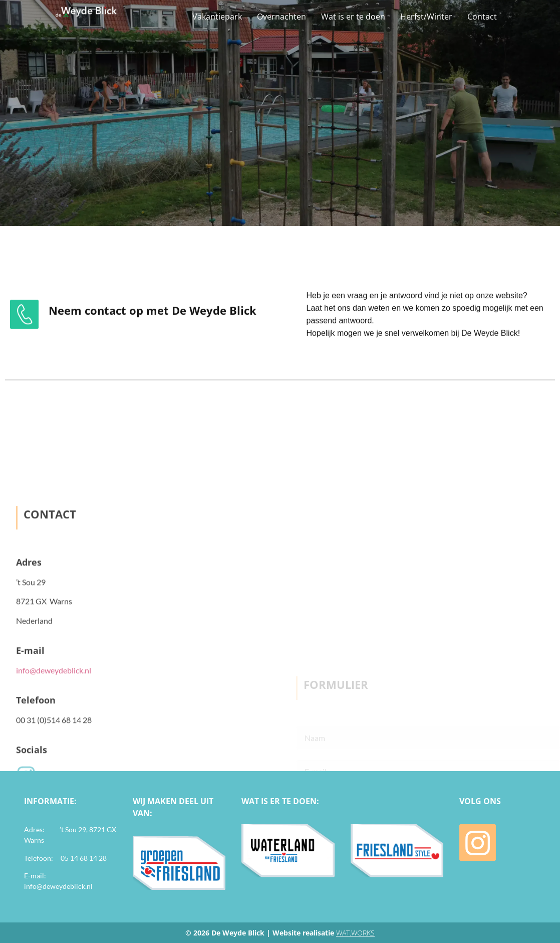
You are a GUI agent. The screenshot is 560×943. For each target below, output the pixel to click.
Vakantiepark (217, 17)
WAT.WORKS (355, 933)
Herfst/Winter (426, 17)
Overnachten (282, 17)
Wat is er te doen (353, 17)
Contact (482, 17)
